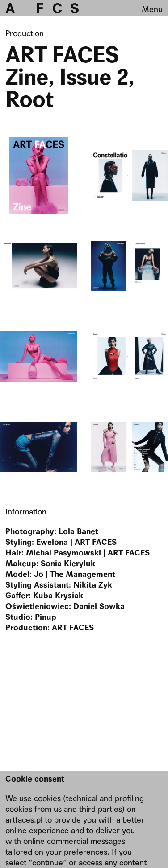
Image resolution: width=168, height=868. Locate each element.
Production (25, 33)
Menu (152, 9)
